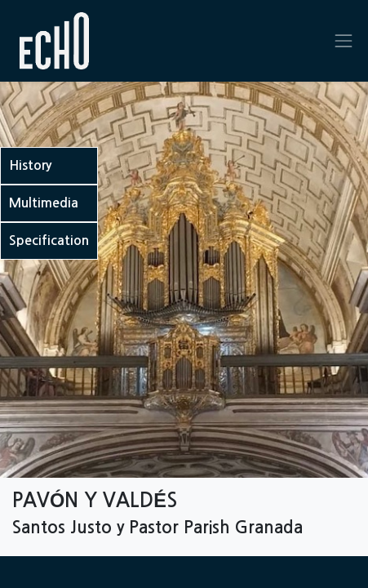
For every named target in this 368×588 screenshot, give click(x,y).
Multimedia (44, 203)
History (30, 165)
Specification (49, 241)
